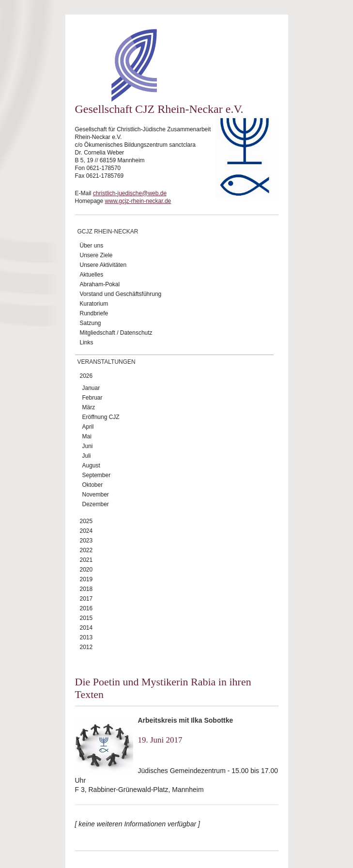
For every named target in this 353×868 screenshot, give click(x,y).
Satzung (91, 323)
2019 (86, 579)
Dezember (96, 504)
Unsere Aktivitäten (103, 265)
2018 (86, 589)
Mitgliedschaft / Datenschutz (116, 333)
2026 (86, 376)
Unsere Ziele (96, 255)
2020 (86, 570)
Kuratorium (94, 304)
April (88, 427)
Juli (87, 456)
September (97, 475)
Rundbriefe (94, 313)
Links (87, 342)
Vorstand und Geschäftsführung (121, 294)
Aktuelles (92, 275)
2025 (86, 521)
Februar (92, 398)
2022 (86, 550)
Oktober (93, 485)
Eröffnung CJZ (101, 417)
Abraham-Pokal (100, 284)
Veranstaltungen (107, 362)
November (96, 495)
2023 (86, 541)
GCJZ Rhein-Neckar (108, 232)
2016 (86, 608)
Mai (87, 436)
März (89, 407)
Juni (88, 446)
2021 (86, 560)
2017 (86, 599)
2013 (86, 637)
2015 (86, 618)
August (91, 465)
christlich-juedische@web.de (130, 193)
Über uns (92, 246)
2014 (86, 628)
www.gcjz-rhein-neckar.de (138, 201)
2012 (86, 647)
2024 (86, 531)
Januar (91, 388)
